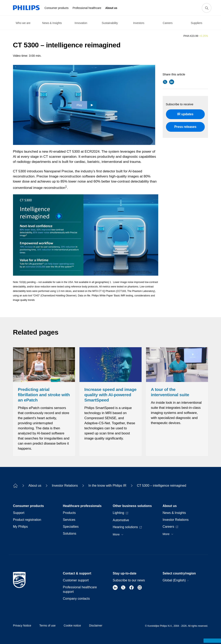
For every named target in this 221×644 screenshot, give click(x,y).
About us (35, 486)
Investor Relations (65, 486)
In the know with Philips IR (107, 486)
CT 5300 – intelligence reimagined (162, 486)
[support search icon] (207, 8)
